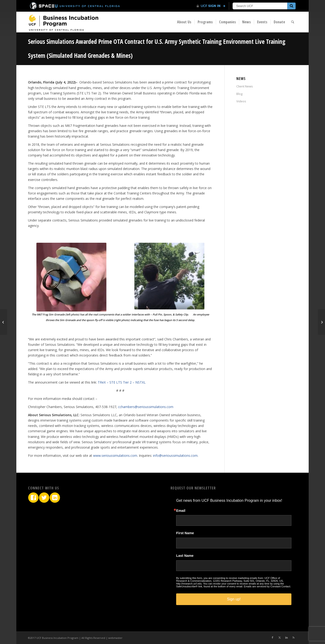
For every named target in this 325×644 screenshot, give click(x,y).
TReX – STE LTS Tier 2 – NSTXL (122, 382)
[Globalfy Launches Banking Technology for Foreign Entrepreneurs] (4, 322)
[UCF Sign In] (211, 6)
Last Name (185, 556)
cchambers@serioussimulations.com (146, 407)
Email (181, 511)
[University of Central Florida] (75, 6)
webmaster (115, 638)
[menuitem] (184, 22)
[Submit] (291, 6)
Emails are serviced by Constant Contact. (267, 586)
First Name (185, 533)
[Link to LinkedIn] (287, 637)
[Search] (293, 22)
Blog (239, 94)
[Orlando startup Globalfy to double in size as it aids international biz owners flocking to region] (321, 322)
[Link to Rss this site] (294, 637)
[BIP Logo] (63, 23)
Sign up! (234, 599)
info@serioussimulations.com (175, 455)
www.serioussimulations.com (115, 455)
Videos (241, 101)
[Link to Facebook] (273, 637)
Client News (245, 86)
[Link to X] (280, 637)
